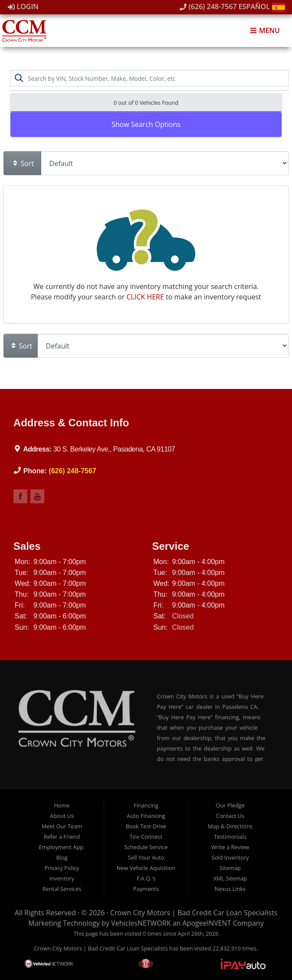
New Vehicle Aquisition (146, 868)
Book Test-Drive (146, 826)
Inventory (62, 878)
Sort (23, 163)
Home (62, 805)
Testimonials (230, 837)
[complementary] (229, 932)
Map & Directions (230, 826)
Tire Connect (146, 837)
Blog (62, 857)
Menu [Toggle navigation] (265, 30)
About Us (62, 816)
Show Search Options (146, 124)
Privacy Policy (62, 868)
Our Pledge (230, 805)
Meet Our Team (62, 826)
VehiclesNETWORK (141, 923)
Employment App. (62, 847)
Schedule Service (146, 847)
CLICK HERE (145, 297)
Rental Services (62, 889)
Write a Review (230, 847)
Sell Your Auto (146, 857)
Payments (146, 889)
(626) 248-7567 (208, 7)
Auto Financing (146, 816)
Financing (146, 805)
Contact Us (230, 816)
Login (23, 7)
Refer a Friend (62, 837)
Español (262, 7)
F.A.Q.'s (146, 878)
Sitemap (230, 868)
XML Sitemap (230, 878)
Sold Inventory (230, 857)
